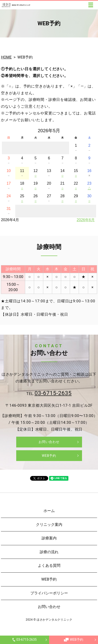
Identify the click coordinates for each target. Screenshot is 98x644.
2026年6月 (86, 220)
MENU (91, 5)
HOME (6, 57)
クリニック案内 (49, 525)
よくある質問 (49, 565)
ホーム (49, 511)
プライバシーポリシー (49, 593)
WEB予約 (74, 640)
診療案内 (49, 538)
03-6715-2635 (25, 640)
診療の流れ (49, 552)
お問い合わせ (49, 442)
